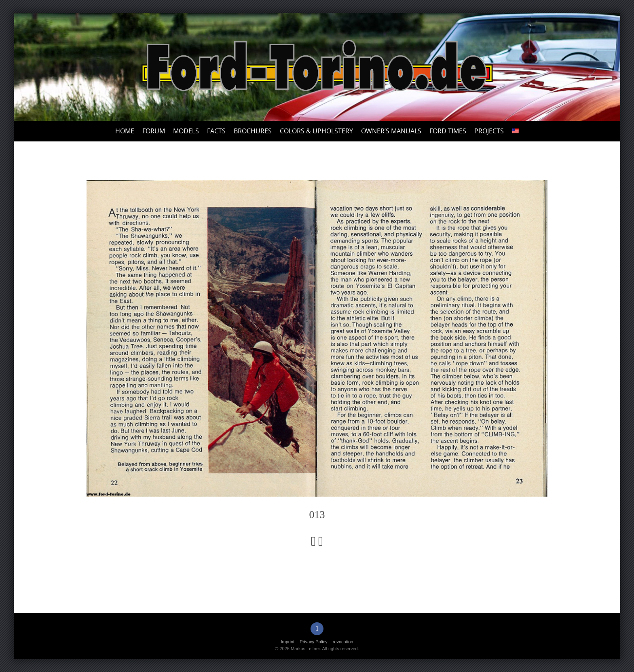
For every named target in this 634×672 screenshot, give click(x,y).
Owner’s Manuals (391, 131)
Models (186, 131)
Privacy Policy (313, 642)
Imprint (288, 642)
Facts (216, 131)
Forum (154, 131)
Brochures (253, 131)
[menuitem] (516, 131)
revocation (343, 642)
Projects (489, 131)
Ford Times (448, 131)
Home (125, 131)
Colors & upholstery (316, 131)
